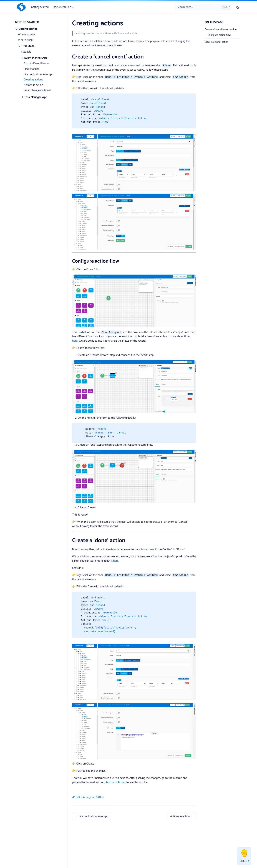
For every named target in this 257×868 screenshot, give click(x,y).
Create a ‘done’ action (217, 42)
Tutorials (26, 52)
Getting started (28, 29)
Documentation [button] (64, 7)
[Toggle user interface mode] (238, 7)
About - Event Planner (36, 64)
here (75, 341)
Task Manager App (36, 97)
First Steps (28, 46)
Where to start (27, 35)
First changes (32, 69)
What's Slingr (26, 40)
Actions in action (33, 85)
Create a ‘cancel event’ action (221, 29)
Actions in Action (115, 782)
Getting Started (40, 7)
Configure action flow (219, 35)
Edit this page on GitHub (88, 797)
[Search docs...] (203, 7)
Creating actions (33, 80)
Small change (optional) (38, 90)
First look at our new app (38, 74)
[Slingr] (21, 7)
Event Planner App (36, 58)
